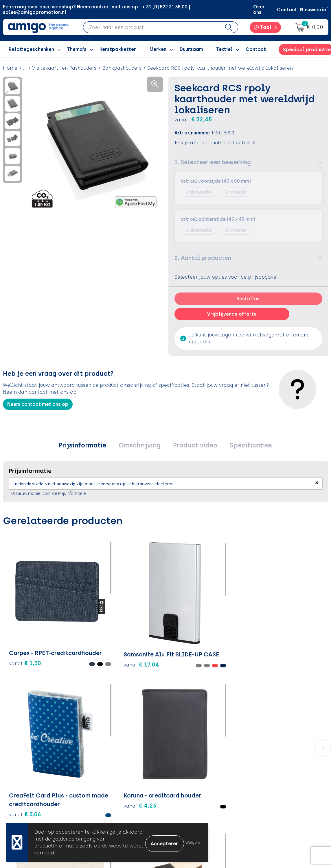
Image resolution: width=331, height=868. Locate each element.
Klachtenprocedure (197, 788)
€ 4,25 (188, 622)
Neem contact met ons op (38, 404)
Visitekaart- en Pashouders (64, 68)
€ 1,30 (19, 617)
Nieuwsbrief (314, 10)
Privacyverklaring (275, 779)
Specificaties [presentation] (245, 446)
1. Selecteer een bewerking (213, 162)
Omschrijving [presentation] (142, 446)
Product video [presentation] (193, 446)
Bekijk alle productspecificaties (215, 143)
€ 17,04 (73, 626)
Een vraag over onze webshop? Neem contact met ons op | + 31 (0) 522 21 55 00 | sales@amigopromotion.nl (97, 10)
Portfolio (105, 806)
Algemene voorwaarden (283, 762)
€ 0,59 (296, 622)
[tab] (88, 446)
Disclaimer (267, 788)
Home (10, 68)
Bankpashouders (122, 68)
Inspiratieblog (112, 770)
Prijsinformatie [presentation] (88, 446)
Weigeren (194, 843)
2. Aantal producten (203, 258)
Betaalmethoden (194, 770)
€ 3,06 (134, 631)
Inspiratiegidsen (114, 779)
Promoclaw (108, 788)
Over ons (259, 10)
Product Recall (192, 797)
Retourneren (189, 779)
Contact (287, 10)
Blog (100, 814)
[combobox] (151, 27)
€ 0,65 (242, 622)
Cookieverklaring (275, 770)
